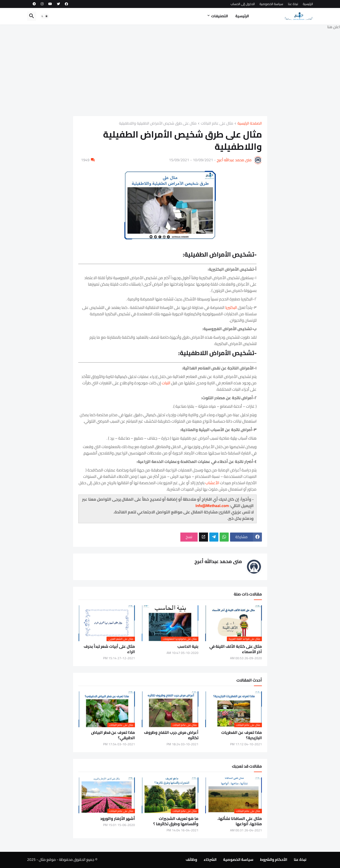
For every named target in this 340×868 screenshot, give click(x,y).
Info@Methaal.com (212, 506)
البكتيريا (231, 307)
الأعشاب (212, 483)
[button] (45, 16)
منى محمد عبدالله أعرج (234, 160)
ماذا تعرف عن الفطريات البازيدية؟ (242, 735)
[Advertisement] (170, 70)
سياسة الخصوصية (271, 4)
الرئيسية (308, 4)
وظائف (191, 860)
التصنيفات (220, 16)
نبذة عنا (293, 4)
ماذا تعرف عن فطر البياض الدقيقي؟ (113, 735)
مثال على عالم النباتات (217, 124)
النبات (166, 383)
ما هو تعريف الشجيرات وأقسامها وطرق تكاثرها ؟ (176, 821)
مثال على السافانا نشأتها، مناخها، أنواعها (240, 821)
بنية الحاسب (188, 646)
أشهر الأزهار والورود (118, 819)
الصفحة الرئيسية (250, 124)
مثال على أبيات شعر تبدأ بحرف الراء (109, 649)
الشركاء (210, 860)
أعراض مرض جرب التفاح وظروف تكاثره (171, 735)
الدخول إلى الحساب (243, 4)
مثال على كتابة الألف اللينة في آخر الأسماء (236, 649)
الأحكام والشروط (274, 860)
